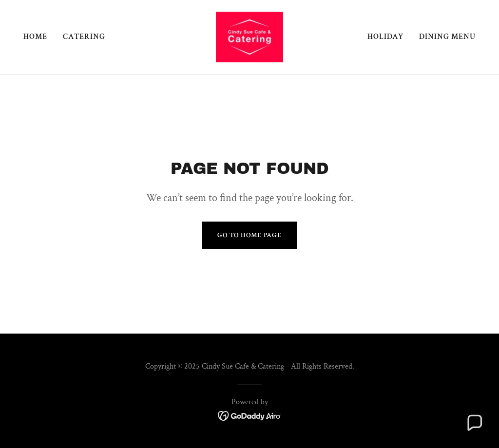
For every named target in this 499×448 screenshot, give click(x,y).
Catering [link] (84, 37)
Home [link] (35, 37)
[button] (474, 423)
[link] (249, 36)
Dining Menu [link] (447, 37)
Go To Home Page (249, 235)
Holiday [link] (385, 37)
